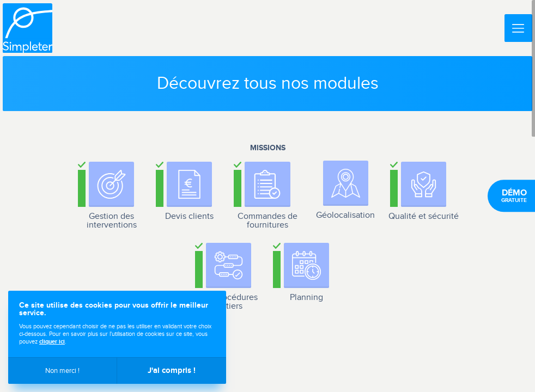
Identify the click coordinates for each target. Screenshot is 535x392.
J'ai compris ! (172, 370)
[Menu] (518, 28)
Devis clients (189, 216)
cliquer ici (52, 342)
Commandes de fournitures (267, 221)
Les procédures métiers (229, 302)
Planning (306, 298)
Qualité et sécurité (424, 216)
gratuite (514, 196)
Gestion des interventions (112, 221)
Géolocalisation (345, 215)
